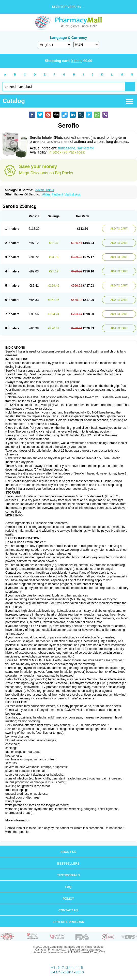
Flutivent (57, 194)
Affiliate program (68, 922)
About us (68, 852)
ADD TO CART (119, 229)
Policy (68, 899)
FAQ (68, 887)
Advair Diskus (45, 190)
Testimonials (68, 875)
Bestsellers (68, 864)
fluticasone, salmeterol (76, 148)
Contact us (68, 910)
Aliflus (46, 194)
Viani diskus (72, 194)
